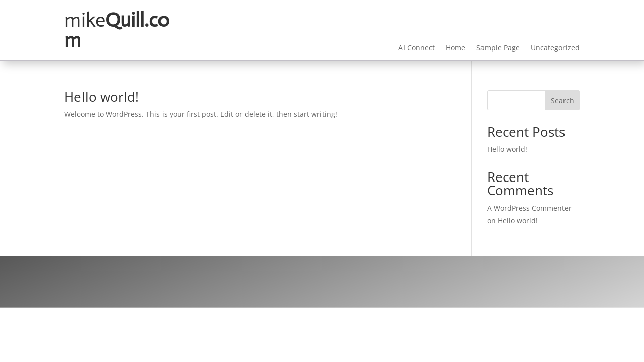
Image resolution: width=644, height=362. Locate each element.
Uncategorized (555, 48)
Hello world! (102, 97)
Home (456, 48)
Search (562, 100)
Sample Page (498, 48)
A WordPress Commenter (529, 208)
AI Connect (417, 48)
